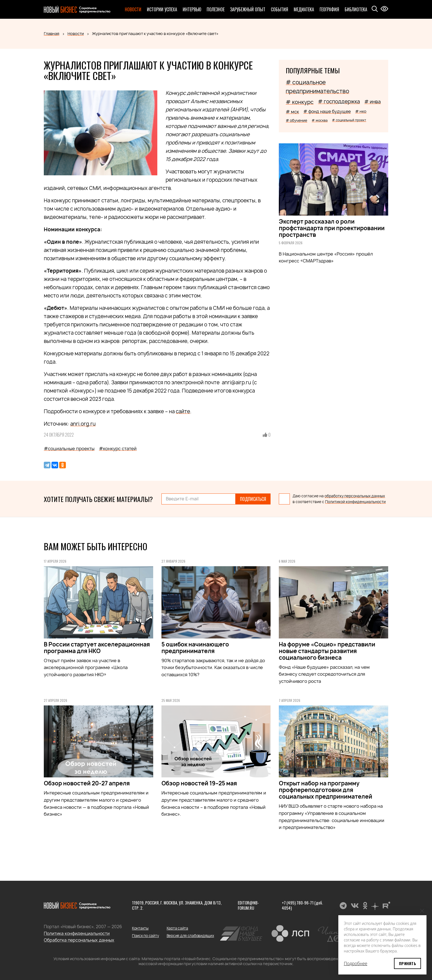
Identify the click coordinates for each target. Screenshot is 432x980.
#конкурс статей (118, 449)
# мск (292, 112)
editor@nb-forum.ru (248, 905)
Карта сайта (177, 928)
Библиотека (356, 9)
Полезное (216, 9)
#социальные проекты (69, 449)
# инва (372, 102)
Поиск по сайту (145, 936)
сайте (183, 411)
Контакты (140, 928)
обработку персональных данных (355, 496)
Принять (407, 963)
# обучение (296, 120)
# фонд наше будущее (327, 112)
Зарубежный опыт (248, 9)
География (329, 9)
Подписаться (253, 499)
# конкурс (300, 102)
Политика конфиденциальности (77, 934)
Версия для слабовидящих (190, 936)
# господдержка (339, 102)
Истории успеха (162, 9)
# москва (320, 120)
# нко (361, 111)
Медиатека (304, 9)
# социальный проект (349, 120)
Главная (52, 33)
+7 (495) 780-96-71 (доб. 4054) (302, 905)
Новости (133, 9)
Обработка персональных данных (79, 940)
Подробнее (356, 963)
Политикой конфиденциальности (355, 502)
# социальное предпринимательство (317, 87)
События (280, 9)
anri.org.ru (83, 424)
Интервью (192, 9)
